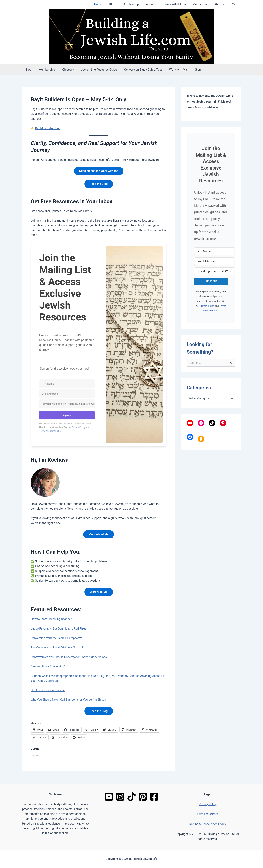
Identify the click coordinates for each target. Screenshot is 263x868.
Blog (122, 4)
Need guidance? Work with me (99, 171)
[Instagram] (120, 797)
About (158, 5)
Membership (139, 4)
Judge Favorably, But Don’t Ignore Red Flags (59, 629)
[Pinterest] (143, 797)
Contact (204, 5)
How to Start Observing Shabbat (52, 620)
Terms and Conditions (50, 431)
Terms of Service (208, 814)
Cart (235, 4)
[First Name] (67, 384)
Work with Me (181, 5)
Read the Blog (99, 184)
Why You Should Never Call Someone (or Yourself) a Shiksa (69, 700)
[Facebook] (154, 797)
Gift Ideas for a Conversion (48, 691)
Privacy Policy (79, 428)
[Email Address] (67, 394)
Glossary (64, 70)
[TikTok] (131, 797)
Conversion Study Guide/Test (137, 70)
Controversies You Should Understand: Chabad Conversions (69, 658)
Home (109, 4)
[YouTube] (109, 797)
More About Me (99, 535)
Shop (222, 5)
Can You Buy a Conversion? (48, 667)
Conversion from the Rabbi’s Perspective (57, 639)
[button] (162, 5)
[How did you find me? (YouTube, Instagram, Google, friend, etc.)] (67, 404)
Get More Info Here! (48, 128)
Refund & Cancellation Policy (208, 824)
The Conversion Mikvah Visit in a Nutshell (58, 648)
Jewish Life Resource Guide (94, 70)
